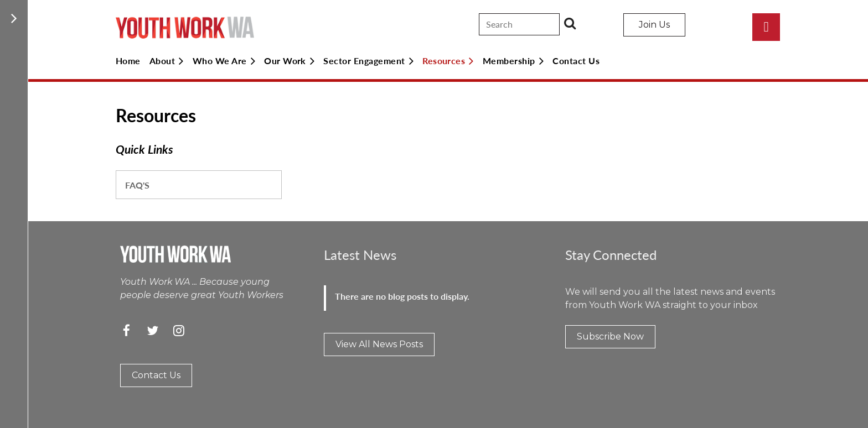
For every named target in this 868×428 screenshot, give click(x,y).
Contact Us (156, 375)
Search (570, 23)
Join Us (654, 25)
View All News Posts (379, 344)
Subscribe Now (610, 336)
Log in (766, 27)
